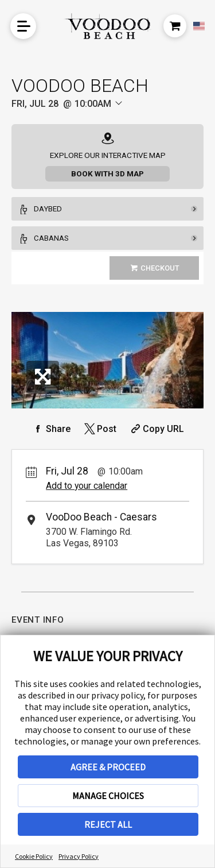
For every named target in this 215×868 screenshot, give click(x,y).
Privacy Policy (79, 856)
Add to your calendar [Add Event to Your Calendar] (87, 486)
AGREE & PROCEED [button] (108, 767)
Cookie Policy (34, 856)
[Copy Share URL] (156, 429)
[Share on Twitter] (99, 429)
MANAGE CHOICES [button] (108, 796)
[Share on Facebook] (51, 429)
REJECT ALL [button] (108, 824)
